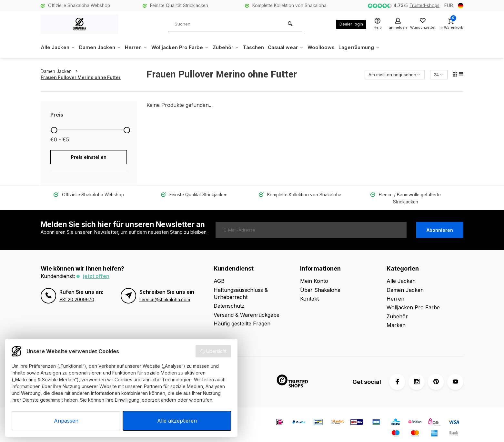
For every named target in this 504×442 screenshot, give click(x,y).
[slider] (54, 130)
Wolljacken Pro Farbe (186, 47)
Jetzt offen (96, 269)
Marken (396, 318)
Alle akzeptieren (177, 421)
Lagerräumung (374, 47)
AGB (219, 274)
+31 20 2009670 (77, 292)
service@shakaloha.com (165, 292)
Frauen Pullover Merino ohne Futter (81, 77)
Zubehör (234, 47)
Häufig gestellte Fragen (242, 316)
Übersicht (213, 351)
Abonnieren (440, 223)
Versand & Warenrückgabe (247, 307)
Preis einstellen (89, 157)
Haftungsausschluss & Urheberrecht (241, 286)
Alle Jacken (59, 47)
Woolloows (334, 47)
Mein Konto (314, 274)
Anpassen (66, 421)
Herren (141, 47)
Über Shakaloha (320, 283)
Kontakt (309, 292)
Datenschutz (229, 299)
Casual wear (297, 47)
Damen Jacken (102, 47)
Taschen (263, 47)
